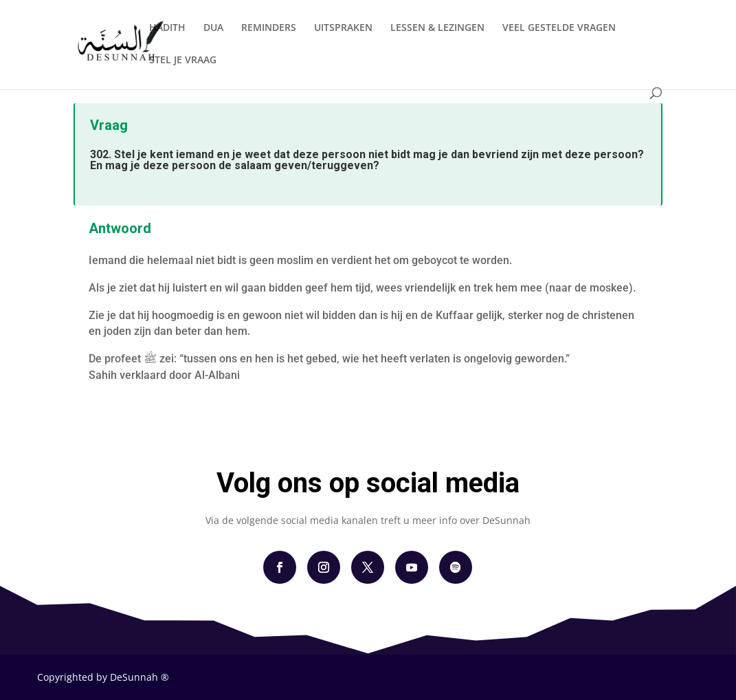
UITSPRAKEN (343, 28)
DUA (213, 28)
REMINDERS (269, 28)
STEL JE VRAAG (183, 61)
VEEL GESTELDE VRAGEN (559, 28)
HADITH (167, 28)
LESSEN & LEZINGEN (437, 28)
